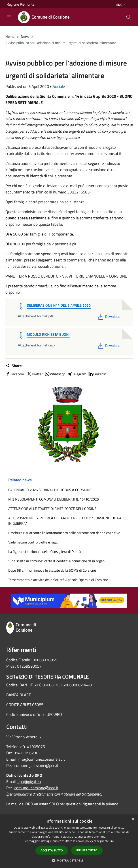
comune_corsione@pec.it (36, 765)
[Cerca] (129, 17)
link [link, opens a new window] (112, 841)
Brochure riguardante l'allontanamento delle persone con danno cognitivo (64, 533)
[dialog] (69, 841)
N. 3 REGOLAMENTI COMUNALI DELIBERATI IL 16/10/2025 (54, 499)
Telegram (76, 374)
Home (10, 36)
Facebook (15, 374)
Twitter (35, 374)
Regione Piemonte (21, 4)
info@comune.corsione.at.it (41, 759)
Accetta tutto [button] (52, 850)
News (25, 36)
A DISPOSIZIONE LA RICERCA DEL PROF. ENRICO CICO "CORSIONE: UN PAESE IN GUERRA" (68, 521)
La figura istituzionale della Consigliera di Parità (45, 552)
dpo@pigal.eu (29, 782)
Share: (14, 366)
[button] (69, 860)
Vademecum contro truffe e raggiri (34, 542)
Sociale (59, 86)
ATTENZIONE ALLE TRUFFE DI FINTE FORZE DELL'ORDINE (52, 509)
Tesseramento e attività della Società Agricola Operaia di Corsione (58, 580)
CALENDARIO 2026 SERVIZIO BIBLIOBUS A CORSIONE (50, 490)
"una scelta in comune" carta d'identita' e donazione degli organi (57, 561)
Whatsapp (55, 374)
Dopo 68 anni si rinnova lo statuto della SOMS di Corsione (52, 570)
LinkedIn (97, 374)
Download (109, 316)
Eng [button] (121, 5)
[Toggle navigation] (9, 17)
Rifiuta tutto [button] (87, 850)
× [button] (133, 819)
